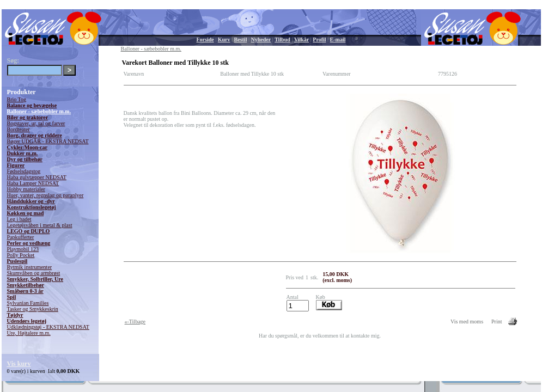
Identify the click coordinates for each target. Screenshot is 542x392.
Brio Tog (17, 99)
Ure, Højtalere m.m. (29, 333)
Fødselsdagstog (24, 171)
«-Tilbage (135, 321)
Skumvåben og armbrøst (34, 273)
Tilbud (282, 39)
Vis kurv (19, 364)
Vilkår (302, 39)
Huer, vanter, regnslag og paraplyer (45, 195)
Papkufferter (21, 237)
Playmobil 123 (23, 249)
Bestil (241, 39)
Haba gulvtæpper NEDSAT (37, 177)
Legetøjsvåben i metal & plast (40, 225)
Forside (205, 39)
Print (497, 321)
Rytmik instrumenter (30, 267)
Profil (319, 39)
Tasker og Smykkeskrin (33, 309)
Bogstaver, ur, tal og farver (36, 123)
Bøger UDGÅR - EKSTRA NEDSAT (48, 141)
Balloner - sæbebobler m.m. (39, 111)
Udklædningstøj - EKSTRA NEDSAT (48, 327)
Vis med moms (467, 321)
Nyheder (261, 39)
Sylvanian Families (28, 303)
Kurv (224, 39)
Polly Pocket (21, 255)
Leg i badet (19, 219)
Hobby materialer (26, 189)
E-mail (338, 39)
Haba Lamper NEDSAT (33, 183)
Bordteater (19, 129)
